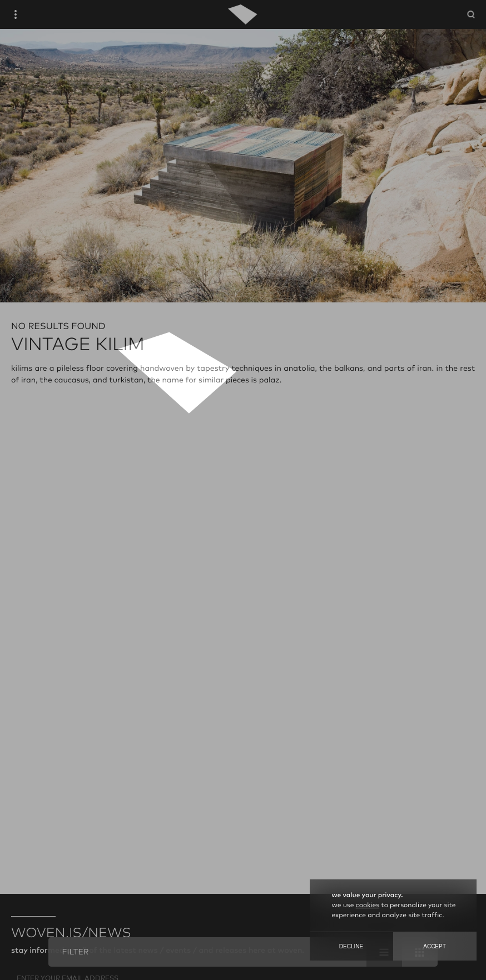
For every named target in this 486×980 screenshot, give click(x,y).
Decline (351, 946)
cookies (368, 906)
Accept (435, 946)
